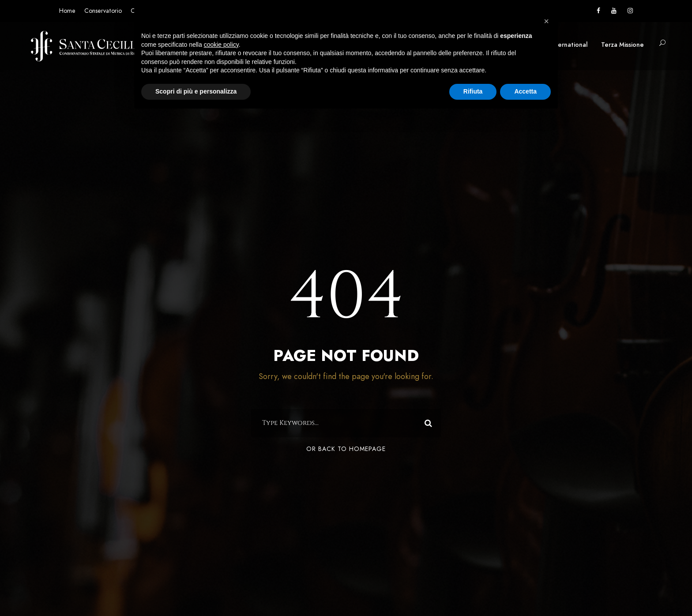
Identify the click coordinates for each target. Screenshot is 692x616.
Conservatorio (103, 11)
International (569, 45)
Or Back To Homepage (346, 449)
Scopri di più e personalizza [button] (196, 91)
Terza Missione (622, 45)
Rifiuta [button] (473, 91)
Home (67, 11)
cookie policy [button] (221, 45)
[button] (546, 21)
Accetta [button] (525, 91)
